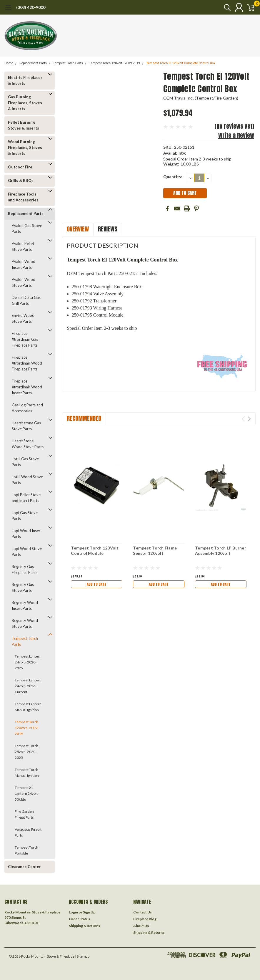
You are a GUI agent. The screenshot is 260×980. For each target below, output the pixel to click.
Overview (78, 229)
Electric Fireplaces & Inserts (25, 80)
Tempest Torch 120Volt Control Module (95, 551)
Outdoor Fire (20, 167)
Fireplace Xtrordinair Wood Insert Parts (27, 387)
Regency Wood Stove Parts (25, 623)
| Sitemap (82, 956)
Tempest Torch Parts (68, 63)
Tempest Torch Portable (26, 850)
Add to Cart (97, 584)
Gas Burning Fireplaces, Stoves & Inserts (25, 103)
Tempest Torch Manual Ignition (27, 773)
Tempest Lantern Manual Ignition (28, 707)
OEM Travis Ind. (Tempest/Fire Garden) (201, 98)
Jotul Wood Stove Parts (27, 480)
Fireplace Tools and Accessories (23, 197)
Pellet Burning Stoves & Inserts (24, 125)
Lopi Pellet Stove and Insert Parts (26, 498)
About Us (141, 926)
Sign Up (89, 912)
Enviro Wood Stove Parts (23, 318)
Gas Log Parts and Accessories (27, 408)
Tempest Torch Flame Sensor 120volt (155, 551)
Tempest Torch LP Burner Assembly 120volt (221, 551)
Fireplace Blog (145, 919)
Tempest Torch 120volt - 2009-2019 (115, 63)
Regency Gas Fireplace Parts (25, 570)
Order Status (79, 919)
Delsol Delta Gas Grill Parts (26, 300)
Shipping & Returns (84, 926)
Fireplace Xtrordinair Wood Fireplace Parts (27, 363)
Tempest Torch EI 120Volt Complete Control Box (181, 63)
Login (73, 912)
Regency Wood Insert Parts (25, 605)
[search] (221, 7)
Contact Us (142, 912)
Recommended (84, 418)
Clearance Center (24, 867)
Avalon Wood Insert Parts (24, 264)
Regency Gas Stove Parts (23, 587)
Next (249, 419)
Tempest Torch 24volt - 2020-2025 (26, 752)
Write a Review (236, 135)
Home (9, 63)
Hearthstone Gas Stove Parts (26, 426)
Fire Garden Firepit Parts (24, 814)
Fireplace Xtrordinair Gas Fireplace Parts (25, 339)
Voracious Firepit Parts (28, 832)
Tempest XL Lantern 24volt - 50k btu (27, 793)
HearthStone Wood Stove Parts (28, 444)
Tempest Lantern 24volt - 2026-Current (28, 686)
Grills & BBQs (21, 181)
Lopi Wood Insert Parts (27, 534)
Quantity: (173, 177)
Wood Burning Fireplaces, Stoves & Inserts (25, 148)
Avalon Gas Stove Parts (27, 229)
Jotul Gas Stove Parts (25, 462)
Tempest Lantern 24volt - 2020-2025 (28, 662)
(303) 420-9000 (31, 7)
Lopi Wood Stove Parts (27, 552)
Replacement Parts (33, 63)
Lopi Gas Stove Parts (25, 516)
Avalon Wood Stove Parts (24, 282)
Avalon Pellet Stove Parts (23, 246)
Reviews (108, 229)
